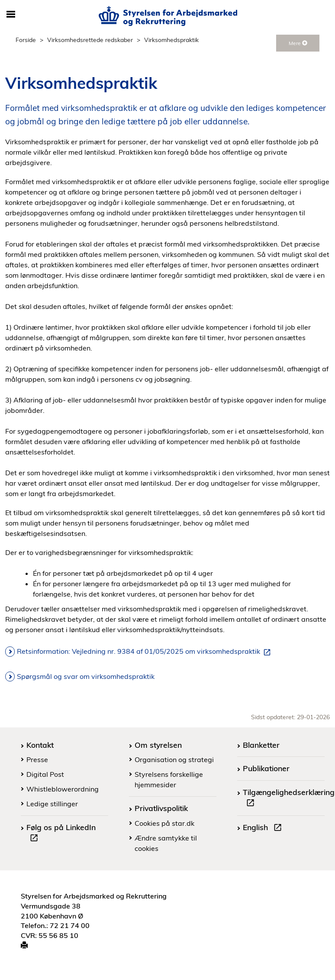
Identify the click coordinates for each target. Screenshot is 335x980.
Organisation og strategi (174, 759)
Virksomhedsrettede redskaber (90, 40)
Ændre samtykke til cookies (166, 843)
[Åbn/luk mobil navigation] (11, 15)
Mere (298, 43)
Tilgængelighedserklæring (289, 798)
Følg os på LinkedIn (61, 834)
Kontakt (40, 745)
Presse (37, 759)
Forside (26, 40)
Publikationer (266, 768)
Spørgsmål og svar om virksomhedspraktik (86, 676)
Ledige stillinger (52, 804)
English (264, 828)
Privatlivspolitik (161, 808)
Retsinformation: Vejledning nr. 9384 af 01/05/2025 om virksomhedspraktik (145, 652)
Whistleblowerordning (63, 789)
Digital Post (45, 774)
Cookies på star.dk (164, 823)
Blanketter (261, 745)
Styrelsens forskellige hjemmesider (169, 779)
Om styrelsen (158, 745)
